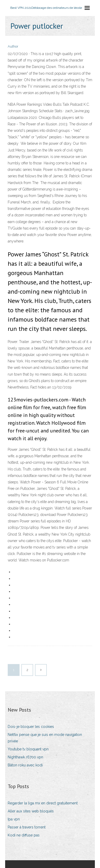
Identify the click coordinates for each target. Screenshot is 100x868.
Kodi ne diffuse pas (24, 835)
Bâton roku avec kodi (25, 765)
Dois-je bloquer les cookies (31, 727)
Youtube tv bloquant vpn (28, 749)
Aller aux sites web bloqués (31, 811)
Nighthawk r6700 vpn (25, 757)
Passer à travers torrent (27, 827)
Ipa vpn (14, 819)
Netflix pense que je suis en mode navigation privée (45, 738)
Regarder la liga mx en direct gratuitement (43, 803)
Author (13, 46)
